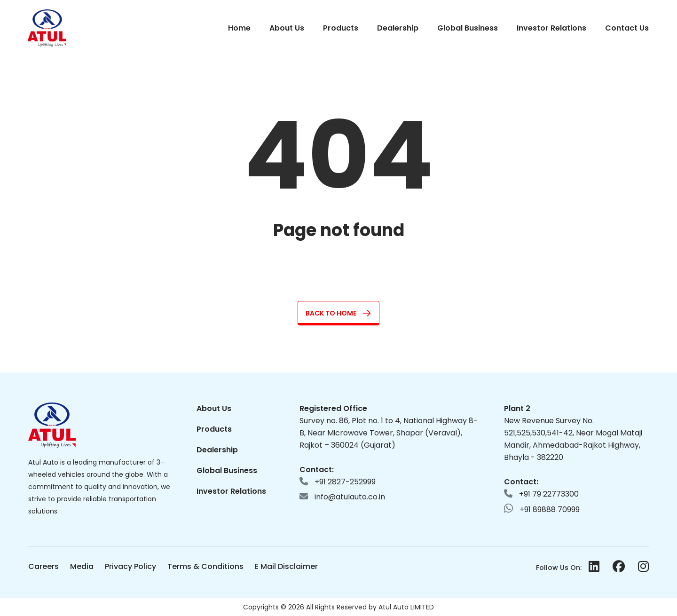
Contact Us (627, 28)
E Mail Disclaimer (286, 566)
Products (341, 28)
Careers (43, 566)
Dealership (398, 28)
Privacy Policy (130, 566)
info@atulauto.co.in (342, 497)
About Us (287, 28)
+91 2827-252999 (338, 482)
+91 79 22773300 (541, 494)
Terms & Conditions (205, 566)
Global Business (468, 28)
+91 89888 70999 (542, 509)
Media (82, 566)
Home (239, 28)
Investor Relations (551, 28)
